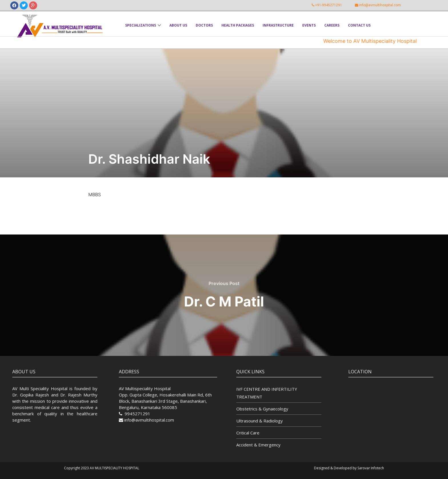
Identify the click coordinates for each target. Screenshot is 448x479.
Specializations (143, 25)
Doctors (204, 25)
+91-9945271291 (329, 5)
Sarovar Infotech (371, 468)
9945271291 (137, 414)
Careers (332, 25)
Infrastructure (278, 25)
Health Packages (238, 25)
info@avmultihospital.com (380, 5)
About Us (178, 25)
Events (309, 25)
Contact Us (359, 25)
